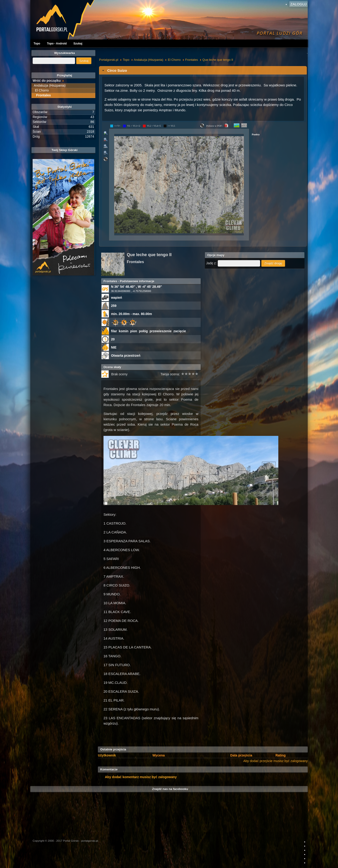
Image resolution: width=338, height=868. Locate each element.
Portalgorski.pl (109, 60)
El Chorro (174, 60)
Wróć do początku (47, 81)
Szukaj (78, 44)
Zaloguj (298, 4)
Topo (37, 44)
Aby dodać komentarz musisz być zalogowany (141, 777)
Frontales (192, 60)
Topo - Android (57, 44)
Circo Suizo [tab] (114, 70)
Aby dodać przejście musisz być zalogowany (276, 761)
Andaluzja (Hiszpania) (148, 60)
